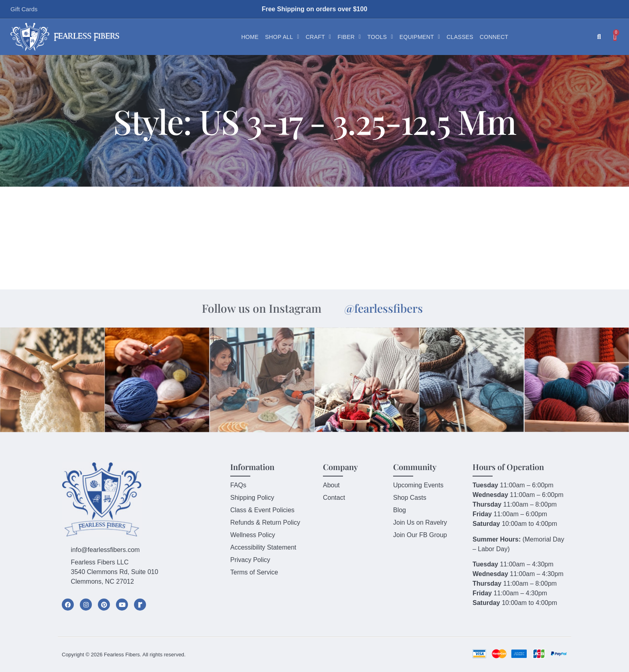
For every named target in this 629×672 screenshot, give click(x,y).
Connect (494, 37)
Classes (460, 37)
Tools (380, 37)
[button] (599, 37)
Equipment (420, 37)
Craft (319, 37)
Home (250, 37)
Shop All (282, 37)
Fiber (349, 37)
